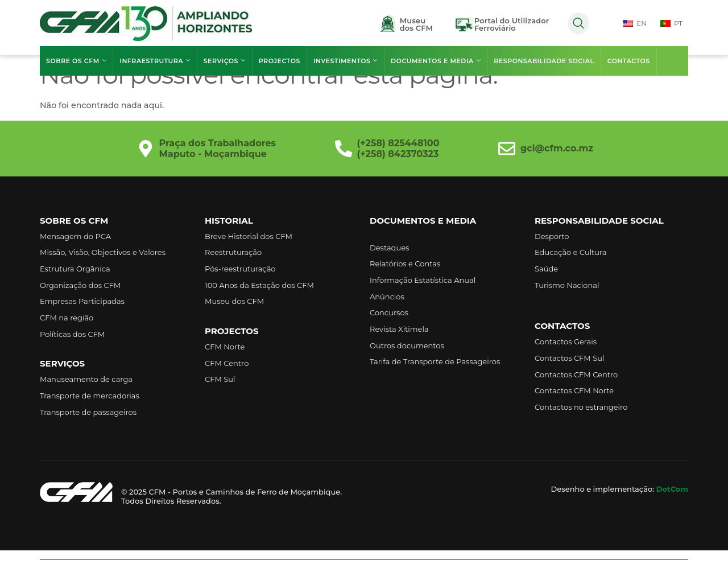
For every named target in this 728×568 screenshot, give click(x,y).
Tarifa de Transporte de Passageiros (435, 361)
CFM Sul (220, 379)
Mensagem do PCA (75, 236)
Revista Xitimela (399, 329)
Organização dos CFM (80, 285)
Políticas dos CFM (72, 334)
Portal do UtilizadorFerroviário (512, 24)
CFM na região (67, 318)
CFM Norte (225, 347)
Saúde (546, 269)
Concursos (389, 312)
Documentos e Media (435, 61)
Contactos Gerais (566, 341)
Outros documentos (407, 345)
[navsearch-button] (578, 23)
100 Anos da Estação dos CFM (259, 285)
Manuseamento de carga (86, 379)
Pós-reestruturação (240, 269)
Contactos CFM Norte (574, 390)
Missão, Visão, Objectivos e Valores (103, 252)
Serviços (224, 61)
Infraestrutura (155, 61)
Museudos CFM (416, 24)
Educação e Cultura (570, 252)
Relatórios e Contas (405, 264)
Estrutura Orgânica (75, 269)
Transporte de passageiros (88, 411)
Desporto (552, 236)
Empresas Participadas (82, 301)
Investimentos (345, 61)
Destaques (389, 248)
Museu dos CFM (234, 301)
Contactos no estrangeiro (581, 407)
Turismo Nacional (567, 285)
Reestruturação (233, 252)
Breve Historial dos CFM (249, 236)
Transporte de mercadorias (90, 396)
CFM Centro (227, 363)
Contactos (628, 61)
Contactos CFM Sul (569, 358)
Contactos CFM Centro (576, 374)
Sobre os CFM (76, 61)
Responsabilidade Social (543, 61)
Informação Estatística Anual (423, 280)
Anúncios (387, 297)
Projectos (279, 61)
